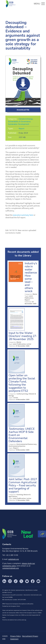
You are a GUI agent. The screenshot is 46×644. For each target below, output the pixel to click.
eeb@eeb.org (14, 559)
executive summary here (23, 215)
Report (22, 129)
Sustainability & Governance (19, 122)
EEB (9, 534)
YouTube (38, 581)
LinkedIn (4, 581)
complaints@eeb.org (11, 568)
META (27, 534)
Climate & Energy (26, 119)
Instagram (10, 581)
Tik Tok (16, 581)
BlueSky (27, 581)
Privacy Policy (16, 636)
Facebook (33, 581)
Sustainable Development (19, 124)
